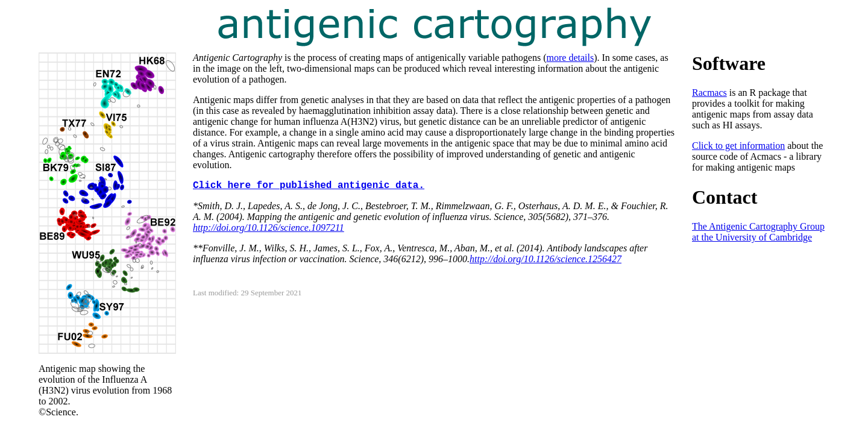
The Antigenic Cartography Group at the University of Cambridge (758, 232)
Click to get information (738, 146)
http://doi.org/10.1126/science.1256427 (546, 259)
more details (571, 58)
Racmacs (709, 93)
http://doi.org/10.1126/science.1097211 (269, 228)
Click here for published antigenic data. (309, 186)
